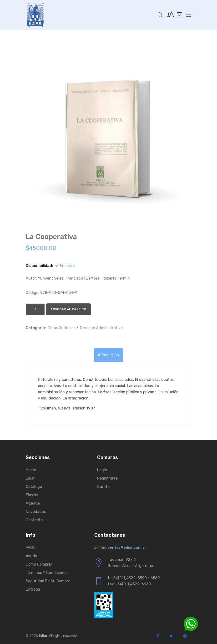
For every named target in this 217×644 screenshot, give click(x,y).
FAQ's (31, 548)
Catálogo (34, 487)
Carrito (103, 487)
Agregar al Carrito (79, 309)
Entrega (33, 589)
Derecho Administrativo (101, 328)
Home (31, 470)
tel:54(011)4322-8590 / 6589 (134, 578)
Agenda (33, 503)
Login (102, 470)
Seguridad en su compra (48, 581)
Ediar (30, 478)
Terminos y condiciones (47, 573)
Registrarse (107, 478)
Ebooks (32, 495)
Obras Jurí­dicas (62, 328)
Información (109, 355)
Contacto (34, 520)
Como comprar (39, 564)
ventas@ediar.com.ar (128, 547)
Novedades (36, 512)
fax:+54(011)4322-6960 (129, 584)
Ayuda (31, 556)
